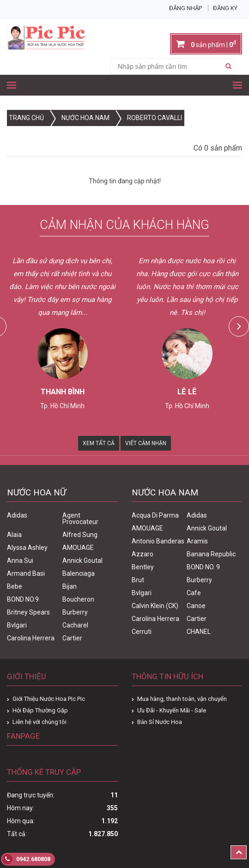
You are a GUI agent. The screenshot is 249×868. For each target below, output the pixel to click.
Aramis (197, 541)
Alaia (14, 535)
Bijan (70, 586)
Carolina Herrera (31, 638)
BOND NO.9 (23, 599)
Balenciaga (79, 573)
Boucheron (78, 599)
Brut (138, 580)
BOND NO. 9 (203, 567)
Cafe (194, 593)
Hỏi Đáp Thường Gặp (40, 710)
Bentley (143, 567)
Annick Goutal (82, 561)
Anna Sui (20, 561)
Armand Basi (26, 573)
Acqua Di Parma (155, 515)
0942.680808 (26, 859)
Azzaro (143, 554)
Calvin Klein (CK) (155, 606)
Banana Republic (211, 554)
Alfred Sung (80, 535)
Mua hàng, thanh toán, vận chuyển (182, 699)
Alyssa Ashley (27, 548)
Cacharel (75, 625)
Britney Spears (28, 612)
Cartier (72, 638)
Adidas (17, 515)
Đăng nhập (185, 8)
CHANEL (199, 632)
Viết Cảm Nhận (146, 443)
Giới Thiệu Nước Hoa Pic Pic (49, 699)
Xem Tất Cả (99, 443)
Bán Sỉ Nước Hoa (160, 722)
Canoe (196, 606)
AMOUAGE (78, 548)
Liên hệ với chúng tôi (39, 722)
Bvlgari (17, 625)
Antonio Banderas (158, 541)
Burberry (75, 612)
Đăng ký (225, 8)
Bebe (15, 586)
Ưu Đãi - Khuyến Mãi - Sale (172, 710)
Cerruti (142, 632)
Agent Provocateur (80, 518)
